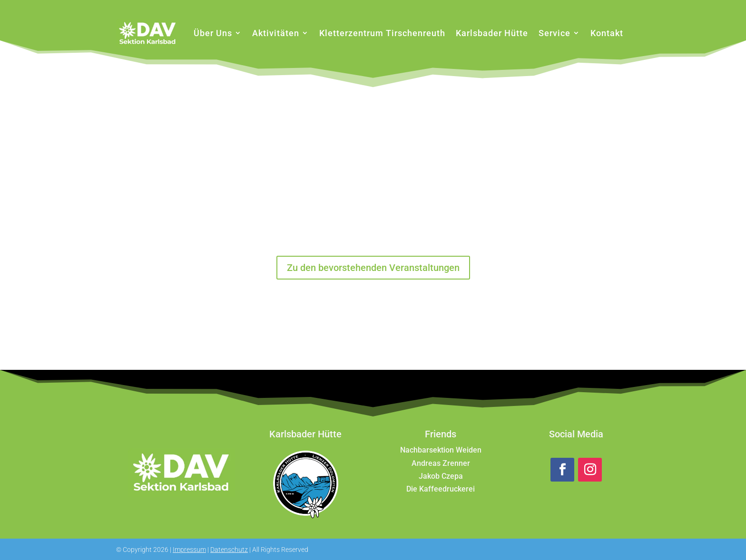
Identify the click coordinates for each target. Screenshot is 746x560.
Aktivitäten (276, 33)
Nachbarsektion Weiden (441, 450)
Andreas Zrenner (441, 463)
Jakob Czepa (441, 476)
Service (555, 33)
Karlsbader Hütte (492, 33)
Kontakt (607, 33)
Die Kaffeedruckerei (441, 489)
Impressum (189, 550)
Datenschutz (229, 550)
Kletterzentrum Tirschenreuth (382, 33)
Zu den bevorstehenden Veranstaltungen (373, 268)
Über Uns (213, 33)
